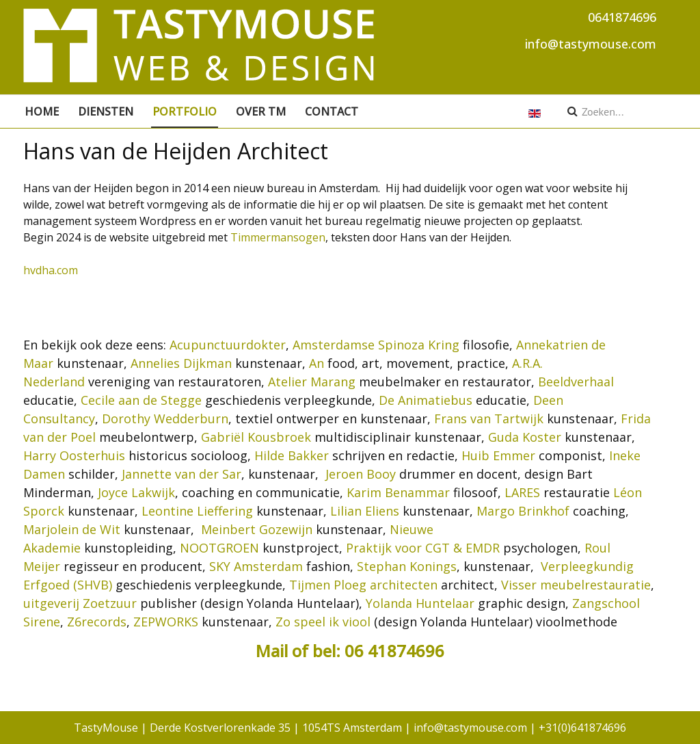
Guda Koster (525, 437)
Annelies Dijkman (181, 363)
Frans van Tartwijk (489, 418)
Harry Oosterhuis (74, 455)
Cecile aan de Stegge (141, 400)
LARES (522, 492)
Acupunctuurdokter (228, 345)
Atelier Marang (312, 382)
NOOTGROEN (219, 548)
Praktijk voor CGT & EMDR (423, 548)
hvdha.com (51, 270)
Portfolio (185, 111)
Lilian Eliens (365, 511)
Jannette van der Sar (181, 474)
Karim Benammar (398, 492)
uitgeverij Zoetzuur (80, 603)
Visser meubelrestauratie (576, 585)
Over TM (261, 111)
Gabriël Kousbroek (256, 437)
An (317, 363)
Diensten (106, 111)
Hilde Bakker (292, 455)
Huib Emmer (498, 455)
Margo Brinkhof (523, 511)
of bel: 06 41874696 (368, 651)
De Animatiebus (426, 400)
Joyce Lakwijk (136, 492)
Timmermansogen (278, 237)
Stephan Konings (407, 566)
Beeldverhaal (576, 382)
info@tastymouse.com (591, 44)
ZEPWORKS (166, 622)
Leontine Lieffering (197, 511)
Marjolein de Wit (72, 529)
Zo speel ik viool (323, 622)
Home (42, 111)
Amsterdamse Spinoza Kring (376, 345)
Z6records (97, 622)
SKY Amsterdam (256, 566)
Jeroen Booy (361, 474)
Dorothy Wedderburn (165, 418)
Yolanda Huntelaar (420, 603)
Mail (274, 651)
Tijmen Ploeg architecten (363, 585)
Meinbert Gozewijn (257, 529)
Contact (332, 111)
